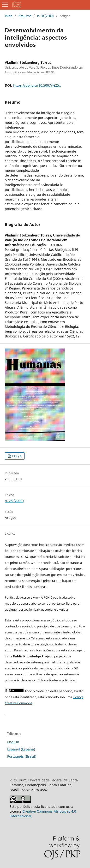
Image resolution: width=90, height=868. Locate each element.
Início (9, 16)
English (13, 742)
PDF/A (16, 456)
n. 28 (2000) (45, 16)
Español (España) (21, 749)
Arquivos (25, 16)
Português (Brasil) (22, 756)
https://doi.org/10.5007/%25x (37, 85)
